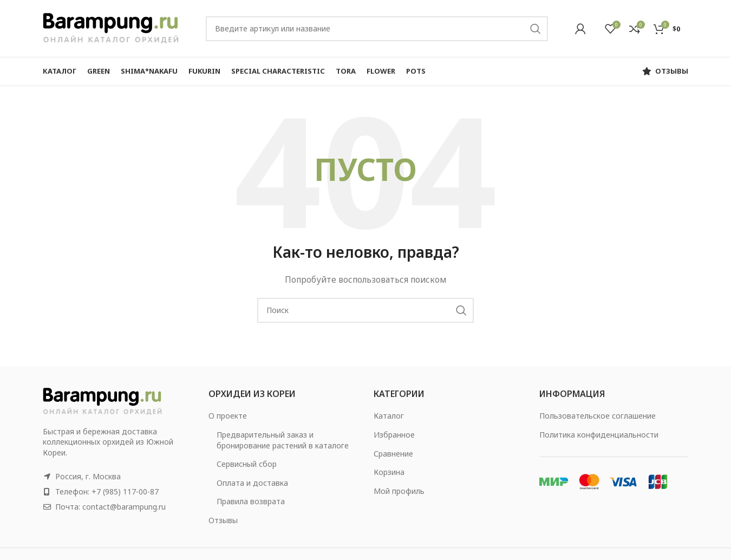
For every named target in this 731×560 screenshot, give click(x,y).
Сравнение (393, 454)
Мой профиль (399, 491)
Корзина (389, 472)
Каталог (389, 416)
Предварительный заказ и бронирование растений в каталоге (283, 440)
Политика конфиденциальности (599, 435)
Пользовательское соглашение (598, 416)
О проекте (228, 416)
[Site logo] (111, 27)
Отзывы (223, 520)
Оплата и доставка (252, 483)
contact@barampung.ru (124, 507)
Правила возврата (251, 501)
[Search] (377, 29)
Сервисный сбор (247, 464)
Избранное (394, 435)
